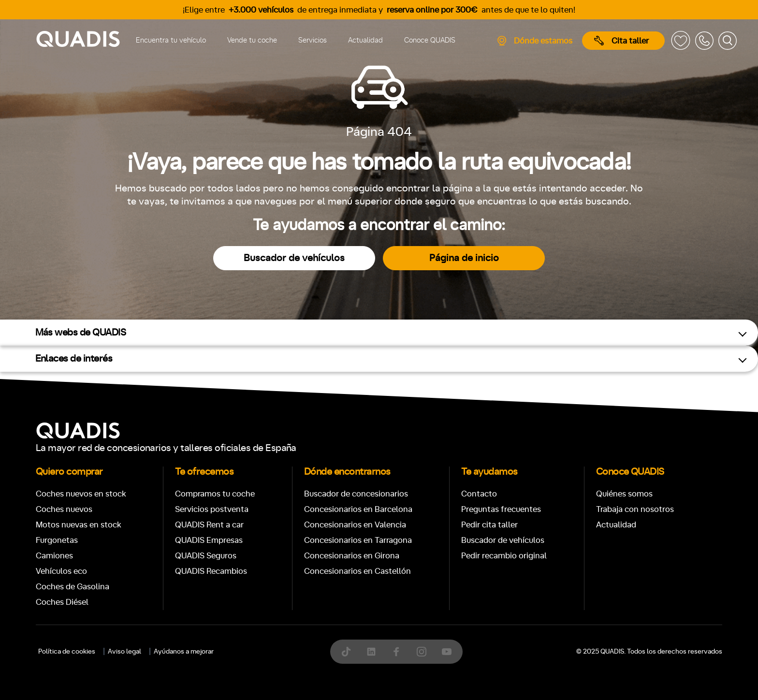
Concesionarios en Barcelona (358, 509)
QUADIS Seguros (206, 556)
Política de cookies (67, 652)
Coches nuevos (64, 509)
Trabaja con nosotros (635, 509)
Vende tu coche (252, 40)
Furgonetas (57, 540)
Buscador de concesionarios (356, 494)
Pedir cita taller (489, 525)
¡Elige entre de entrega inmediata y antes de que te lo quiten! (379, 10)
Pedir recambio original (504, 556)
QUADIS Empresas (209, 540)
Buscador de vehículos (294, 258)
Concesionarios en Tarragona (358, 540)
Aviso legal (124, 652)
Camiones (54, 556)
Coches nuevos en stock (81, 494)
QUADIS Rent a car (209, 525)
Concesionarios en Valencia (355, 525)
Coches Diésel (62, 602)
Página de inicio (464, 258)
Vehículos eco (61, 571)
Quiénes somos (624, 494)
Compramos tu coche (215, 494)
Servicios (313, 40)
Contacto (479, 494)
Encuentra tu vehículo (171, 40)
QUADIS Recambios (211, 571)
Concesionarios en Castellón (357, 571)
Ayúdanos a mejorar (184, 652)
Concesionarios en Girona (352, 556)
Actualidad (365, 40)
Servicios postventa (212, 509)
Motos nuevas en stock (79, 525)
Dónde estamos (534, 41)
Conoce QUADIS (430, 40)
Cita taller (621, 41)
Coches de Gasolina (73, 587)
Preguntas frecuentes (501, 509)
